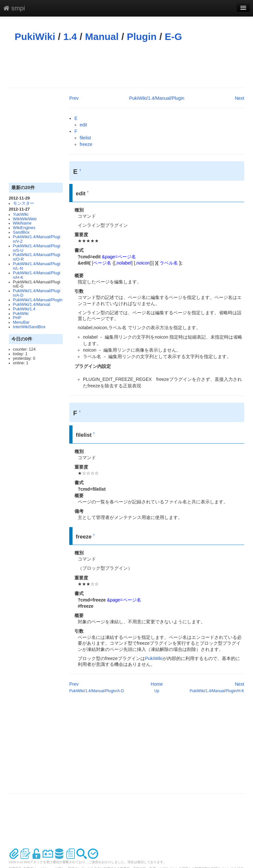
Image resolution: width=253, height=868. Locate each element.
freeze (86, 144)
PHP (17, 318)
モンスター (24, 203)
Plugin (142, 37)
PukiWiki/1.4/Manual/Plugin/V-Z (37, 239)
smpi (14, 8)
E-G (173, 37)
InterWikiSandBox (29, 327)
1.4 (70, 37)
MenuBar (21, 322)
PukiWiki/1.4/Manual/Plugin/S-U (37, 248)
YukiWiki (21, 214)
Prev (74, 98)
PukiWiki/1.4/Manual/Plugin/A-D (37, 293)
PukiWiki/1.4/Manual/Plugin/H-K (37, 275)
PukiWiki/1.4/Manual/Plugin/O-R (37, 257)
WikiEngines (24, 228)
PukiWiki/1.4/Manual (32, 304)
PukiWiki (35, 37)
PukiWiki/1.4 (24, 309)
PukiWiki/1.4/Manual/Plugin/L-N (37, 266)
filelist (85, 138)
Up (157, 691)
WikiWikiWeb (25, 219)
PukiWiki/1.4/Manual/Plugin (38, 300)
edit (83, 125)
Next (240, 98)
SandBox (21, 232)
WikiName (22, 223)
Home (157, 684)
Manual (102, 37)
